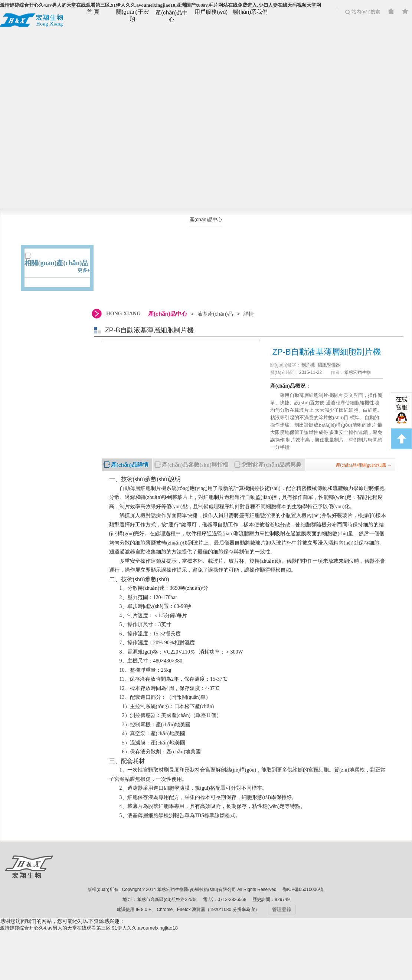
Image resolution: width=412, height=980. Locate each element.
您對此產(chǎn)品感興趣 (272, 465)
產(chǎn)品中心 (172, 16)
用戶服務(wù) (211, 12)
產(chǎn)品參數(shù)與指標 (195, 465)
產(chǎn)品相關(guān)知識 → (364, 465)
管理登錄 (282, 909)
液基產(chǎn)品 (206, 234)
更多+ (84, 270)
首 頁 (93, 12)
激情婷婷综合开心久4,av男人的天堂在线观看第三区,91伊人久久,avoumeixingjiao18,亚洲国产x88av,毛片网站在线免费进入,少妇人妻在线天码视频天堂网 (161, 5)
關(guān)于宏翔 (133, 15)
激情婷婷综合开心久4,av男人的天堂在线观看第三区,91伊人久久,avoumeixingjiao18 (89, 928)
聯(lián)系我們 (250, 12)
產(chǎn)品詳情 (130, 465)
